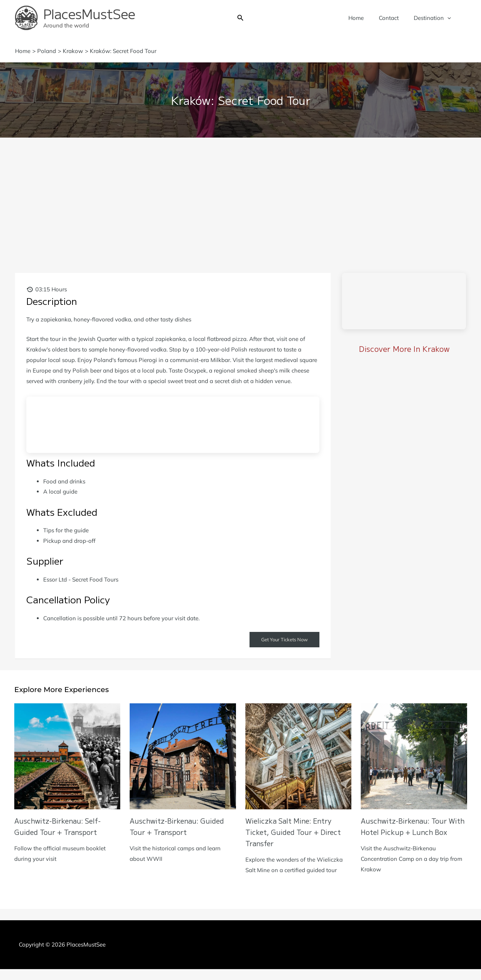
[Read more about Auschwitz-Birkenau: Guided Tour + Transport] (183, 756)
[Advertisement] (240, 194)
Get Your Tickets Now (282, 640)
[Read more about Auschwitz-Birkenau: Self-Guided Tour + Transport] (67, 756)
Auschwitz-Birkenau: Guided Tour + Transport (181, 827)
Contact (394, 18)
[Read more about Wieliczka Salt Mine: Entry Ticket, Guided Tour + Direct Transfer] (299, 756)
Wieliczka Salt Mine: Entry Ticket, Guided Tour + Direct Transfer (297, 832)
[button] (240, 18)
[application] (449, 18)
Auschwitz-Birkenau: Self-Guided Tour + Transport (61, 827)
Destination (434, 18)
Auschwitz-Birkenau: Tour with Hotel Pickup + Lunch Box (409, 832)
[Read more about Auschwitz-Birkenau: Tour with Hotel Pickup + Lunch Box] (414, 756)
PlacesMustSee (89, 13)
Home (365, 18)
